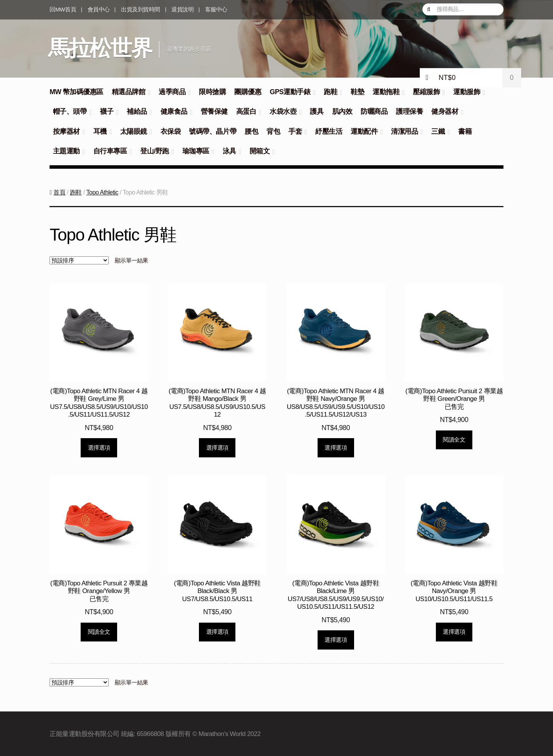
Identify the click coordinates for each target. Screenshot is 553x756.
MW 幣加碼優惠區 (76, 92)
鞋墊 (357, 92)
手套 (295, 131)
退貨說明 (182, 10)
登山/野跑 (154, 151)
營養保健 (214, 111)
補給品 (137, 111)
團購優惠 (248, 92)
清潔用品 (404, 131)
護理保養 (409, 111)
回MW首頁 (63, 10)
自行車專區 (110, 151)
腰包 (251, 131)
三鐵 (438, 131)
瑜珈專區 (196, 151)
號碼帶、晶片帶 (213, 131)
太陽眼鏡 (134, 131)
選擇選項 (99, 448)
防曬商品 (374, 111)
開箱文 (260, 151)
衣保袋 (171, 131)
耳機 (100, 131)
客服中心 (216, 10)
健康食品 (174, 111)
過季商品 (172, 92)
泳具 (229, 151)
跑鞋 (330, 92)
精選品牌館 (129, 92)
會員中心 (99, 10)
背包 (273, 131)
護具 (317, 111)
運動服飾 (467, 92)
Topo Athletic (102, 192)
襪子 (107, 111)
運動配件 (364, 131)
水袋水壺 (283, 111)
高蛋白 (246, 111)
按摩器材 (66, 131)
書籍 (465, 131)
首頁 (59, 192)
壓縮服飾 (426, 92)
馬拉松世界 (100, 48)
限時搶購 (212, 92)
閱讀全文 (454, 439)
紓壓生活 (329, 131)
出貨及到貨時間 (141, 10)
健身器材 (445, 111)
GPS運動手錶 (290, 92)
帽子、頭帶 (70, 111)
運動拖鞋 (386, 92)
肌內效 (342, 111)
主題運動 (66, 151)
